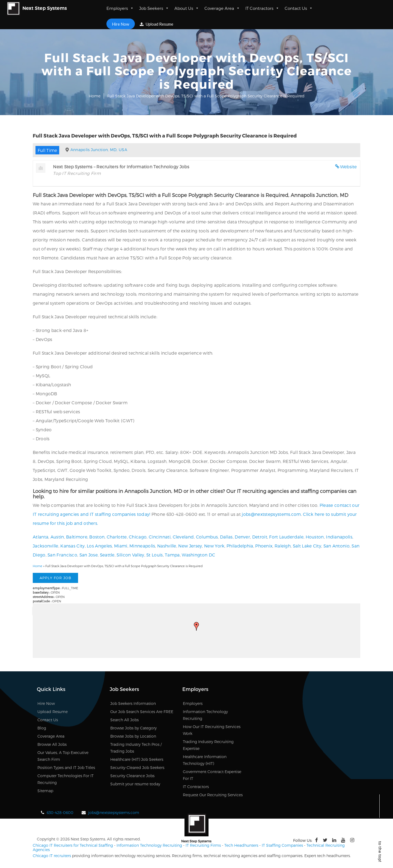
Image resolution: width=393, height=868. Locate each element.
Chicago (138, 537)
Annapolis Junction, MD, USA (99, 150)
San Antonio (337, 546)
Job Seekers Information (133, 703)
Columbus (207, 537)
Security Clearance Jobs (132, 776)
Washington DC (198, 555)
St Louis (154, 555)
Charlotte (117, 537)
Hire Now (120, 24)
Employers (120, 8)
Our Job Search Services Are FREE (142, 712)
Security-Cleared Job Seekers (137, 767)
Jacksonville (46, 546)
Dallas (226, 537)
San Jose (89, 555)
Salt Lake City (307, 546)
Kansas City (72, 546)
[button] (196, 626)
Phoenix (264, 546)
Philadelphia (240, 546)
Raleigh (283, 546)
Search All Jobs (124, 720)
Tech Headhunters (241, 845)
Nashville (167, 546)
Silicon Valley (130, 555)
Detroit (260, 537)
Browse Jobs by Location (133, 736)
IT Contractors (262, 8)
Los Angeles (99, 546)
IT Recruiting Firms (203, 845)
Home (95, 96)
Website (349, 167)
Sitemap (45, 791)
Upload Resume (157, 24)
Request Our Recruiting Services (213, 795)
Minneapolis (142, 546)
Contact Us (299, 8)
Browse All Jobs (52, 744)
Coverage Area (222, 8)
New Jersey (190, 546)
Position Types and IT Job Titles (66, 767)
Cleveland (183, 537)
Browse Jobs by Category (133, 728)
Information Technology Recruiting (149, 845)
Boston (97, 537)
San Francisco (62, 555)
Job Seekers (154, 8)
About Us (187, 8)
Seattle (107, 555)
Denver (242, 537)
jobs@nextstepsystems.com (271, 514)
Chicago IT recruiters (52, 856)
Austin (57, 537)
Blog (42, 728)
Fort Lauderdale (286, 537)
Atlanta (41, 537)
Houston (315, 537)
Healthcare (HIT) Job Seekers (137, 759)
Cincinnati (160, 537)
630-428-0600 (60, 812)
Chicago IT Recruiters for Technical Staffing (73, 845)
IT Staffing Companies (282, 845)
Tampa (172, 555)
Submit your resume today (135, 784)
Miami (121, 546)
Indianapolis (339, 537)
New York (214, 546)
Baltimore (77, 537)
